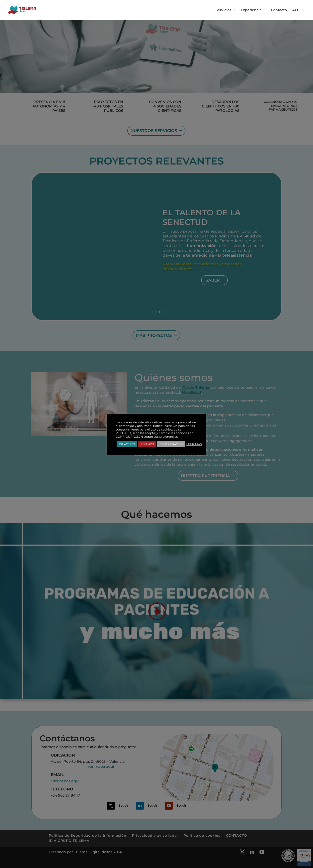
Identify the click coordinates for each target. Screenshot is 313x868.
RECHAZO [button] (147, 444)
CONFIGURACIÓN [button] (171, 444)
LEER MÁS (194, 444)
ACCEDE (299, 10)
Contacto (279, 10)
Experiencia (251, 10)
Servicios (223, 10)
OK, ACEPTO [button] (127, 444)
